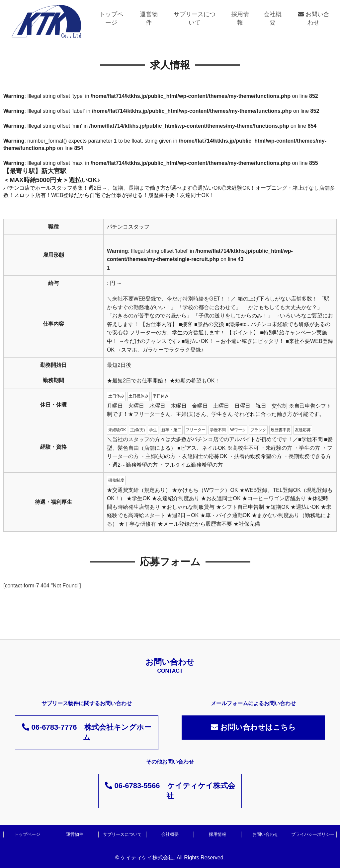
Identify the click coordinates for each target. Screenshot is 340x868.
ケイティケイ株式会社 (147, 858)
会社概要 (273, 18)
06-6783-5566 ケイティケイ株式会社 (170, 791)
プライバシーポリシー (313, 834)
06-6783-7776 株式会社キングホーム (86, 732)
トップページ (111, 18)
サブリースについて (195, 18)
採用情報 (240, 18)
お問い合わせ (314, 18)
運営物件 (149, 18)
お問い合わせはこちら (253, 727)
